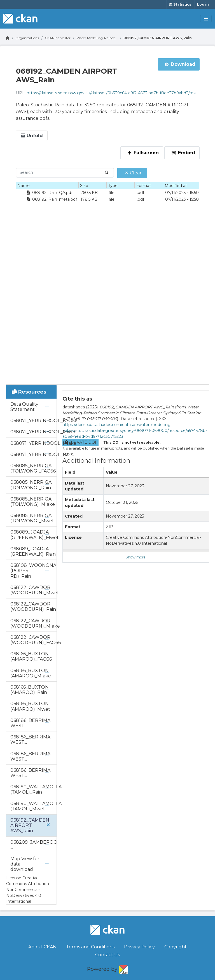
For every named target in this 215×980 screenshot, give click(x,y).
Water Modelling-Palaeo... (97, 38)
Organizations (27, 38)
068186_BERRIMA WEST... (30, 723)
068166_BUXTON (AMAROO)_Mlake (31, 673)
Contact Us (107, 955)
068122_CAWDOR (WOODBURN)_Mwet (33, 590)
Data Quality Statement (24, 407)
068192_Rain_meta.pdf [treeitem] (51, 199)
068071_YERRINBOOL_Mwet (33, 432)
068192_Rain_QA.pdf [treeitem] (49, 193)
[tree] (47, 196)
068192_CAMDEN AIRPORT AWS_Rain (158, 38)
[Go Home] (8, 38)
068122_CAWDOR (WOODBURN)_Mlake (33, 623)
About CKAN (42, 947)
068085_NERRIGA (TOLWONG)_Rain (31, 485)
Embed (183, 153)
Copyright (176, 947)
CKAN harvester (58, 38)
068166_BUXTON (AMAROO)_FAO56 (31, 656)
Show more (136, 557)
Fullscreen (143, 153)
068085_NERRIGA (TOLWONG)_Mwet (32, 518)
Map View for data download (25, 864)
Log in (203, 4)
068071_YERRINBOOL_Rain (33, 454)
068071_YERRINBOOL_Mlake (33, 443)
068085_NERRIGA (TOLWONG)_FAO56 (33, 468)
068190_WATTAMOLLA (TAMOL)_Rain (33, 789)
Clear (134, 173)
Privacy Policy (139, 947)
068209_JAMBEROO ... (33, 845)
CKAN (123, 969)
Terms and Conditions (90, 947)
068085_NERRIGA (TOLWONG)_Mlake (33, 502)
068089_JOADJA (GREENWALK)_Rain (33, 551)
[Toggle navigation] (206, 19)
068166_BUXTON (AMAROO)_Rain (30, 690)
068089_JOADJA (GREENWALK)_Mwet (33, 535)
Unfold (32, 136)
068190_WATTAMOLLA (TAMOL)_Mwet (33, 806)
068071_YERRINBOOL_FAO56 (33, 421)
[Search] (65, 173)
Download (180, 64)
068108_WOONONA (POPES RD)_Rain (33, 571)
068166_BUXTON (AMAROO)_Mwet (30, 706)
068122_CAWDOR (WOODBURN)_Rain (33, 607)
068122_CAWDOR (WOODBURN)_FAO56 (33, 640)
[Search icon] (105, 173)
